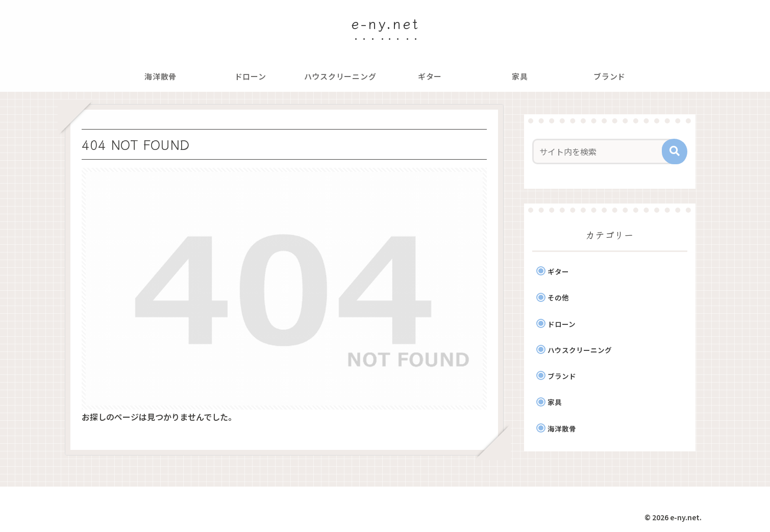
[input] (604, 151)
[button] (675, 151)
